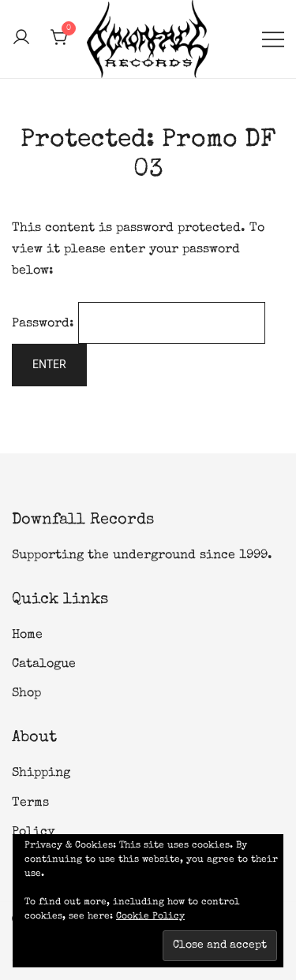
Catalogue (44, 665)
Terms (30, 803)
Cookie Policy (150, 917)
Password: (139, 324)
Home (27, 635)
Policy (33, 833)
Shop (26, 694)
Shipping (41, 773)
